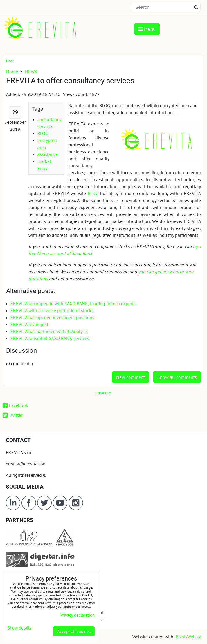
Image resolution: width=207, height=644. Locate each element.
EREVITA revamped (29, 324)
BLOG (43, 133)
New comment (130, 377)
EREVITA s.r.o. (19, 452)
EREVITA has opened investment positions (52, 317)
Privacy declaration (78, 615)
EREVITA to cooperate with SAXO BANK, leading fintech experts (73, 303)
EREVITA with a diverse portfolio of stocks (52, 310)
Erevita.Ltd (103, 393)
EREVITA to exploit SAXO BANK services (50, 338)
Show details (19, 628)
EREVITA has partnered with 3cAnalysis (49, 331)
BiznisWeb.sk (188, 637)
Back (10, 61)
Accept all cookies (74, 631)
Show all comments (177, 377)
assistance (48, 154)
